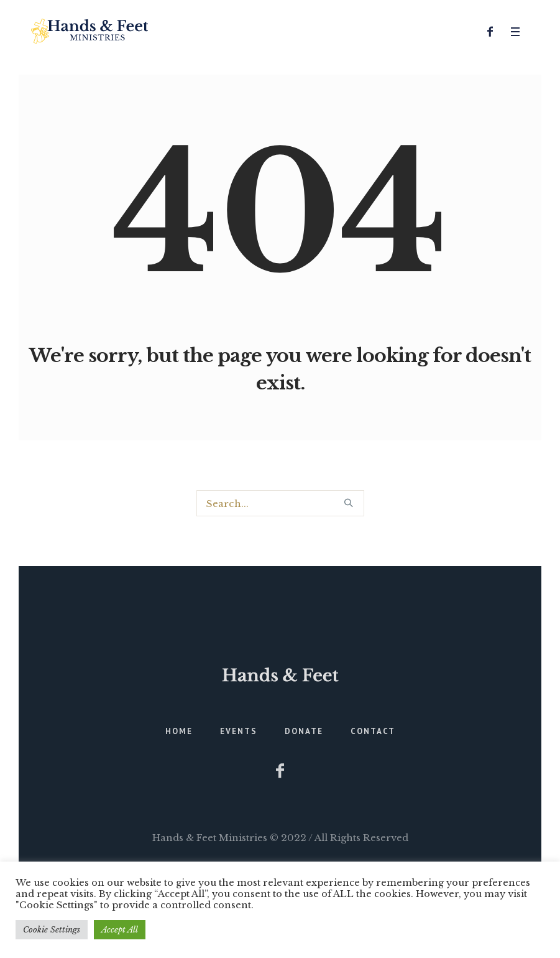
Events (239, 731)
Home (179, 731)
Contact (373, 731)
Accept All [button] (120, 930)
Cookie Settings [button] (52, 930)
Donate (304, 731)
